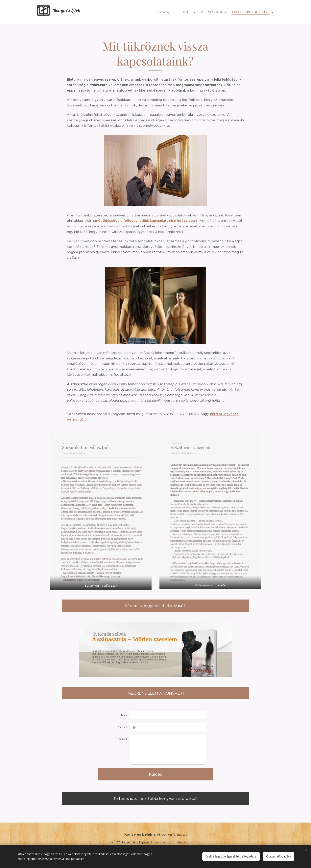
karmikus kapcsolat (140, 842)
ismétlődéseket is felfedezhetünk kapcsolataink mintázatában (144, 221)
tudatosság (181, 842)
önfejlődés (163, 842)
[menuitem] (164, 12)
